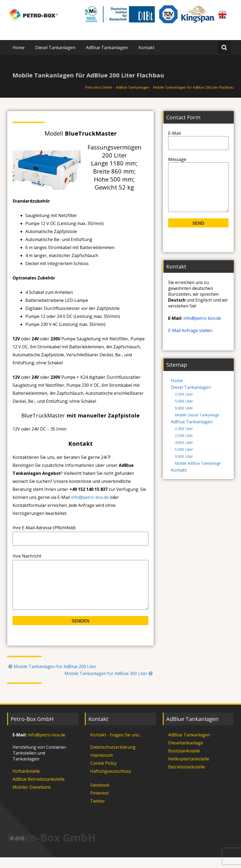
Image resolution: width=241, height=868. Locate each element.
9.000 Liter (184, 419)
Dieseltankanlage (186, 753)
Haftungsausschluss (111, 782)
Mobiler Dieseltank (32, 798)
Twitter (98, 812)
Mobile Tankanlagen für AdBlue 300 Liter (109, 684)
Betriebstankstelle (187, 778)
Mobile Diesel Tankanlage (197, 426)
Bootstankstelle (184, 762)
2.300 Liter (184, 439)
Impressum (102, 766)
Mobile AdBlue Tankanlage (198, 474)
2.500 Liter (184, 405)
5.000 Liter (184, 412)
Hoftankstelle (26, 782)
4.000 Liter (184, 453)
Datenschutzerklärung (113, 758)
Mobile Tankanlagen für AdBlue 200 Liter (52, 677)
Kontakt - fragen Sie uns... (116, 745)
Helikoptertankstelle (189, 770)
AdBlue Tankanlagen (107, 48)
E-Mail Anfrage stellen (190, 341)
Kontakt (147, 48)
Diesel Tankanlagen (55, 48)
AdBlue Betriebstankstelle (39, 790)
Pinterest (99, 804)
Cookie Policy (103, 774)
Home (19, 48)
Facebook (100, 796)
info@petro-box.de (90, 497)
